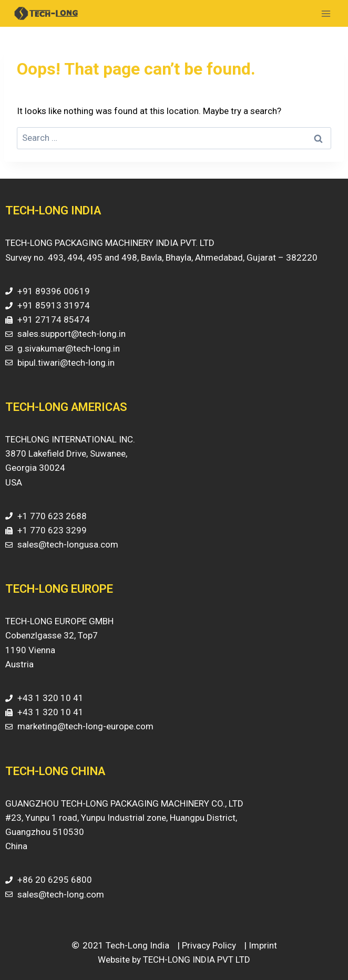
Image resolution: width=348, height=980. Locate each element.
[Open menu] (326, 13)
